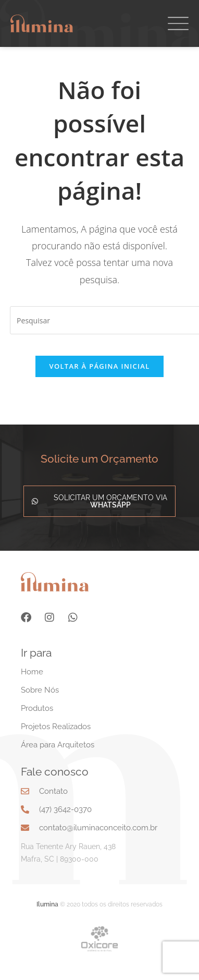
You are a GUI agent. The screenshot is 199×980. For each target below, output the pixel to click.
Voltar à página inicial (99, 382)
